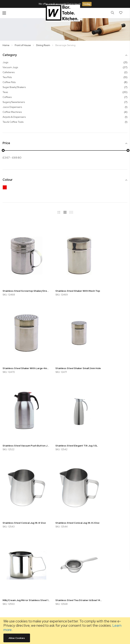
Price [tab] (6, 143)
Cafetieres (9, 72)
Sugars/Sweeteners (14, 102)
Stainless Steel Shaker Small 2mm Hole (22, 345)
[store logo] (63, 13)
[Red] (6, 188)
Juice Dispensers (12, 107)
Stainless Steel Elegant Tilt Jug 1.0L (108, 345)
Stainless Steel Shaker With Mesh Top (65, 279)
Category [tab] (10, 55)
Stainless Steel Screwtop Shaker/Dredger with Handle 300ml (22, 279)
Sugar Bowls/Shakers (14, 87)
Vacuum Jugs (10, 67)
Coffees (7, 97)
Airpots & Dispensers (14, 117)
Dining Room (43, 45)
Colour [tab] (8, 180)
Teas (5, 92)
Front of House (23, 45)
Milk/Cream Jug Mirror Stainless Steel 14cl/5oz (108, 412)
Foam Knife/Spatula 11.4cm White (65, 478)
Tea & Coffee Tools (13, 122)
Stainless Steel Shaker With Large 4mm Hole (108, 279)
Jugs (5, 62)
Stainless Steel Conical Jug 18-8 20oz (65, 412)
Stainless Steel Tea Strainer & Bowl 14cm (22, 478)
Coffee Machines (12, 112)
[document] (65, 631)
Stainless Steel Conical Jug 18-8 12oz (22, 412)
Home (6, 45)
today (87, 4)
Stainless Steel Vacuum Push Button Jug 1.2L (65, 345)
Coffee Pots (9, 82)
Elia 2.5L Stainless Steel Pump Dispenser (108, 478)
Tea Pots (7, 77)
